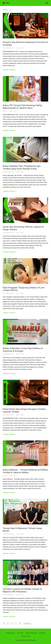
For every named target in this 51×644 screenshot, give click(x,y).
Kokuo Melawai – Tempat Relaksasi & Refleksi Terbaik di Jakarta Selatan (25, 471)
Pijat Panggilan (8, 48)
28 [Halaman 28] (20, 624)
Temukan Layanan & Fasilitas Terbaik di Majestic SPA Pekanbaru (22, 590)
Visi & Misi (20, 633)
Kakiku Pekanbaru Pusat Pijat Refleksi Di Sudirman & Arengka (23, 350)
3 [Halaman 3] (12, 624)
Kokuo (5, 111)
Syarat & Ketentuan (31, 633)
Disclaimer (42, 633)
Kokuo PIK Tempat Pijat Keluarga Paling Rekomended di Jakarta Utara (22, 107)
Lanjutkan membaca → (10, 70)
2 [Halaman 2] (8, 624)
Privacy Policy (26, 636)
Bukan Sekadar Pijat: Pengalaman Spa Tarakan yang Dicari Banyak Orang (22, 167)
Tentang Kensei (10, 633)
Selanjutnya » (27, 624)
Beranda (5, 10)
